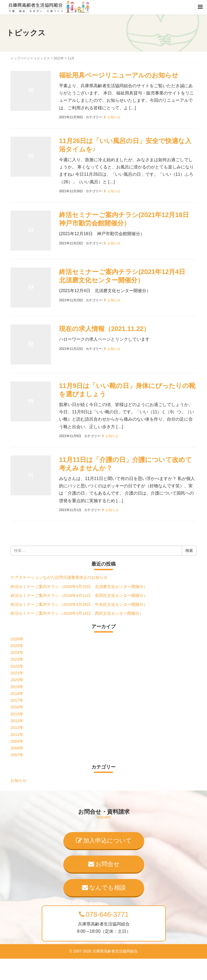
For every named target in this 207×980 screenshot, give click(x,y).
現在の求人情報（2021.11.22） (104, 329)
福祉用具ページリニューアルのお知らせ (119, 75)
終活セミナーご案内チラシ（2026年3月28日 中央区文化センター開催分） (79, 604)
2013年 (17, 721)
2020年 (17, 680)
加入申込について (104, 841)
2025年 (17, 646)
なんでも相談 (104, 888)
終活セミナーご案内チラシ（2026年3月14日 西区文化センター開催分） (77, 613)
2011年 (17, 735)
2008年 (17, 748)
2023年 (17, 659)
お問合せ (104, 864)
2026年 (17, 639)
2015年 (17, 714)
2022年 (17, 666)
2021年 (59, 58)
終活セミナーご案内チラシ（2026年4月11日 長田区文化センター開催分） (79, 596)
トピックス (42, 58)
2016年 (17, 707)
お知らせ (114, 117)
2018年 (17, 694)
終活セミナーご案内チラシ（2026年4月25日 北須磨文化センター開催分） (79, 587)
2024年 (17, 653)
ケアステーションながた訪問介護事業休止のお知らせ (59, 577)
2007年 (17, 755)
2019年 (17, 687)
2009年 (17, 741)
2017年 (17, 700)
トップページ (20, 58)
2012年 (17, 728)
